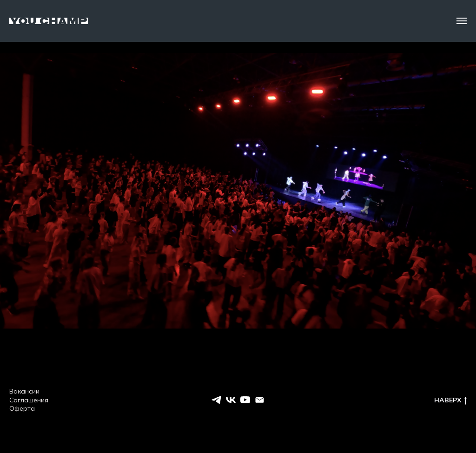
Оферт (20, 408)
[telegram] (216, 400)
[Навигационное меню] (462, 21)
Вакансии (24, 391)
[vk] (231, 400)
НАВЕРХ (450, 400)
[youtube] (245, 400)
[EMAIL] (260, 400)
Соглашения (29, 400)
